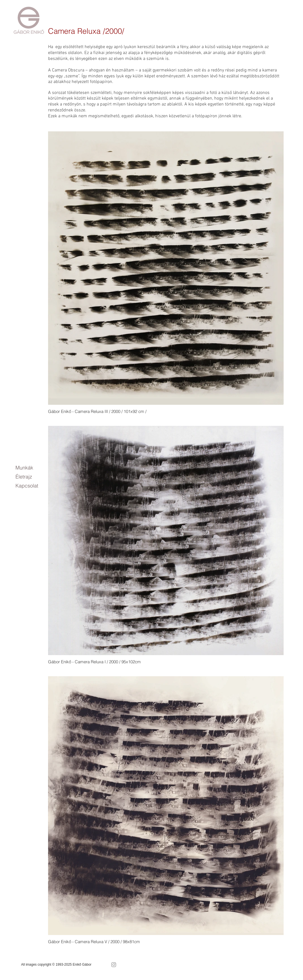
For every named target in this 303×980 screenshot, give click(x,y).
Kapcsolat (27, 486)
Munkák (24, 468)
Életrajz (24, 477)
